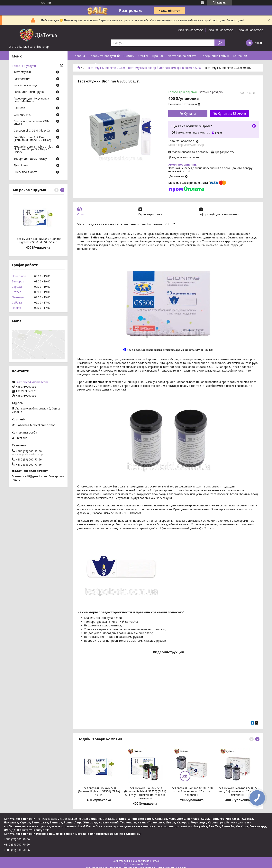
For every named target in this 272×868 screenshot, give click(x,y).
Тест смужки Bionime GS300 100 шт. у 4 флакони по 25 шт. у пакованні (191, 791)
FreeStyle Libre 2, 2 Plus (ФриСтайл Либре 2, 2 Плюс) (32, 139)
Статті (143, 56)
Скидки (129, 56)
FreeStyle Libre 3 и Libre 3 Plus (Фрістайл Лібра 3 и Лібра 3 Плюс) (33, 150)
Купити (190, 114)
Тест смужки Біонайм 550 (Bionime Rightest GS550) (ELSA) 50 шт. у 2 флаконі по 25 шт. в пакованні (145, 793)
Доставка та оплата (182, 56)
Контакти (240, 56)
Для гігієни (21, 166)
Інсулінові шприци (26, 85)
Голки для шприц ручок (29, 92)
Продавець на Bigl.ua (136, 864)
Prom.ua (155, 861)
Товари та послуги (102, 56)
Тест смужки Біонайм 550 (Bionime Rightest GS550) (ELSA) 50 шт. (99, 791)
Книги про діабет (25, 172)
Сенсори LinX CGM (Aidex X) (32, 131)
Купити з (232, 114)
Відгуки (79, 64)
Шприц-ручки (23, 115)
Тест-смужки (22, 72)
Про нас (158, 56)
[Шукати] (220, 43)
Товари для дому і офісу (30, 159)
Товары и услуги (24, 66)
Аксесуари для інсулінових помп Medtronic (31, 100)
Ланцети (19, 108)
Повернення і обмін (215, 56)
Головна (79, 56)
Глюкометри (22, 79)
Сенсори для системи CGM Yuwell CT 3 (32, 123)
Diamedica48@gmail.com (32, 382)
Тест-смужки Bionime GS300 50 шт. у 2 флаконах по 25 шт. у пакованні (238, 791)
